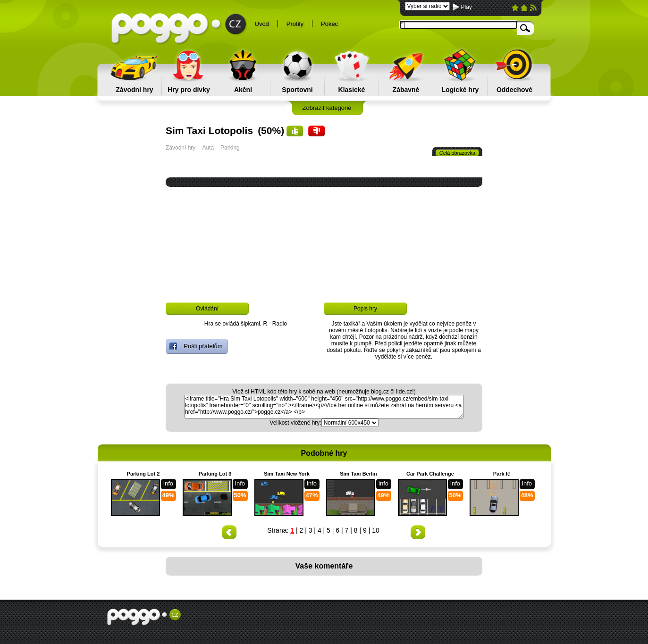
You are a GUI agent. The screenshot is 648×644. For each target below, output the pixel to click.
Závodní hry (134, 90)
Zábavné (406, 90)
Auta (208, 148)
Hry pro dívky (189, 90)
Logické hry (460, 90)
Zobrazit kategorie (327, 108)
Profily (295, 24)
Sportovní (297, 90)
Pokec (329, 24)
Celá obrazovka (457, 153)
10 (376, 530)
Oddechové (514, 90)
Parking (230, 148)
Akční (243, 90)
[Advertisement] (55, 321)
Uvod (262, 24)
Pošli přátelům (196, 346)
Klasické (352, 90)
